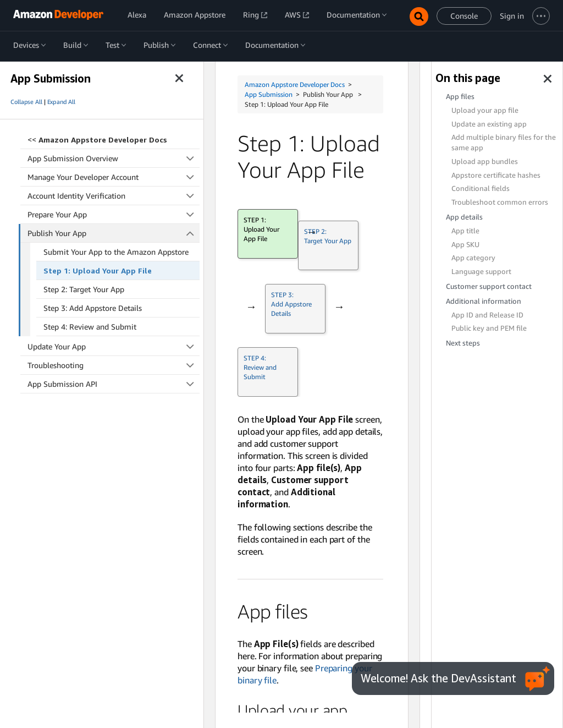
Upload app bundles (485, 162)
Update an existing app (489, 124)
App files (460, 97)
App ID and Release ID (487, 315)
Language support (481, 272)
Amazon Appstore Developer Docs (295, 84)
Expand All (61, 102)
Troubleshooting (114, 365)
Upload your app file (485, 110)
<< (97, 139)
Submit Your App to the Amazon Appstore (116, 252)
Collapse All (26, 102)
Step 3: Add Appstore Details (93, 308)
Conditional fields (481, 188)
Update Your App (114, 346)
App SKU (465, 245)
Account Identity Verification (114, 196)
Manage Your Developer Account (114, 177)
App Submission (269, 94)
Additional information (484, 301)
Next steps (463, 343)
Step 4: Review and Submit (90, 327)
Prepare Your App (114, 214)
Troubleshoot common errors (500, 202)
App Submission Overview (114, 158)
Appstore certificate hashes (496, 175)
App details (464, 217)
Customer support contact (489, 286)
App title (465, 231)
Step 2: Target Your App (84, 289)
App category (473, 258)
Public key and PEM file (489, 328)
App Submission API (114, 384)
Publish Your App (114, 233)
